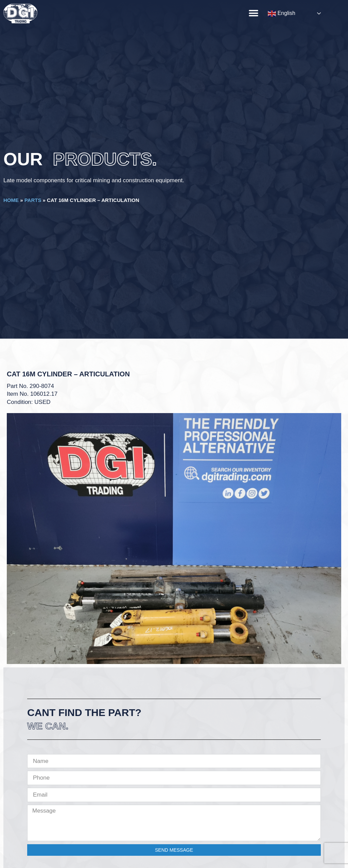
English (282, 14)
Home (11, 200)
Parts (33, 200)
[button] (253, 13)
